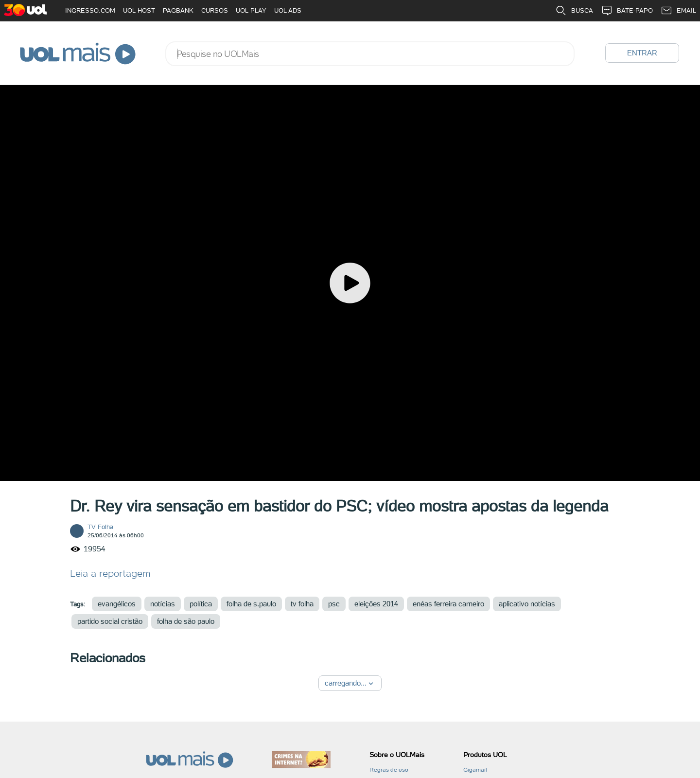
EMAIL (678, 11)
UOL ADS (288, 10)
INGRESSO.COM (90, 10)
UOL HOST (139, 10)
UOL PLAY (251, 10)
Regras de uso (389, 770)
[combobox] (370, 54)
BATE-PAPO (627, 11)
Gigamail (475, 770)
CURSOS (215, 10)
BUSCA (574, 11)
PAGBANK (178, 10)
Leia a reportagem (110, 573)
